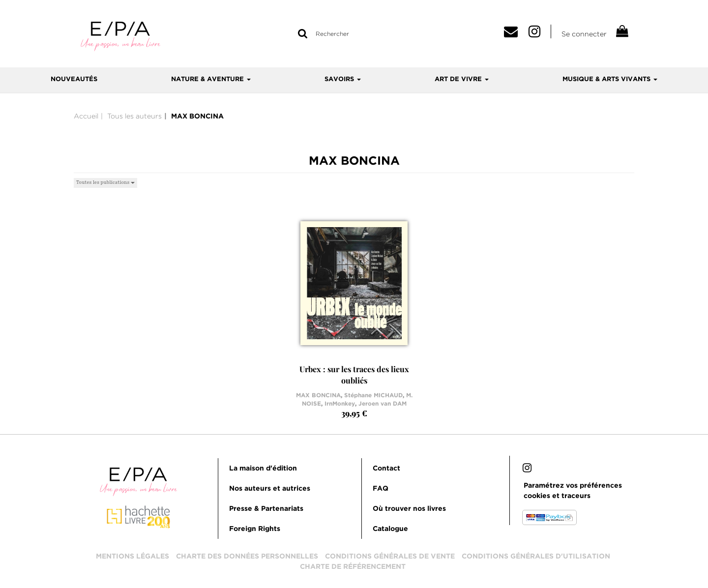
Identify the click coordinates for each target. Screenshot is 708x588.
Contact (386, 469)
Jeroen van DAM (383, 404)
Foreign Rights (255, 529)
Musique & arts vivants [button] (610, 79)
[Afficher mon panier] (621, 33)
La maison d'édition (263, 469)
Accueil (86, 116)
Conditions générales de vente (390, 557)
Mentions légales (133, 557)
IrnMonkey (340, 404)
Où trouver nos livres (409, 509)
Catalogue (390, 529)
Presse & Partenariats (266, 509)
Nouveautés (74, 79)
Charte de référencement (353, 567)
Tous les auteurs (134, 116)
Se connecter (584, 34)
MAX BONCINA (318, 396)
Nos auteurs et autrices (270, 489)
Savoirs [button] (343, 79)
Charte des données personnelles (247, 557)
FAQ (381, 489)
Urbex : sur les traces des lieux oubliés (354, 375)
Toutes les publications (105, 182)
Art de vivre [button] (462, 79)
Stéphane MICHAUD (373, 396)
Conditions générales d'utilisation (536, 557)
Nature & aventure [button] (211, 79)
